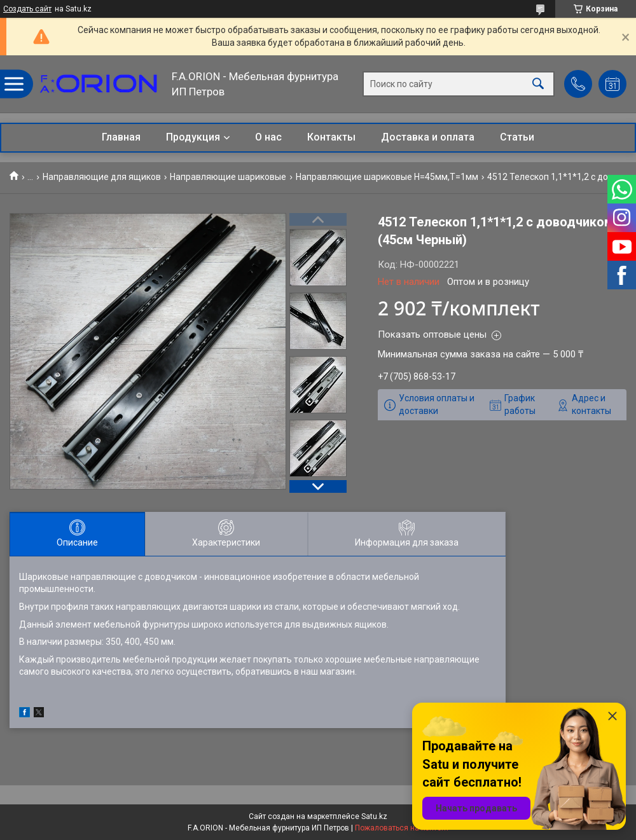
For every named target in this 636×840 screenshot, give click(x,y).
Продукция (193, 137)
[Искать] (538, 84)
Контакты (331, 137)
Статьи (517, 137)
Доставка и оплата (428, 137)
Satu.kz (374, 816)
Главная (121, 137)
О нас (268, 137)
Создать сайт (27, 9)
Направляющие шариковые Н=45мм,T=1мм (387, 177)
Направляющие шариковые (228, 177)
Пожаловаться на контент (402, 828)
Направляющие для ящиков (102, 177)
